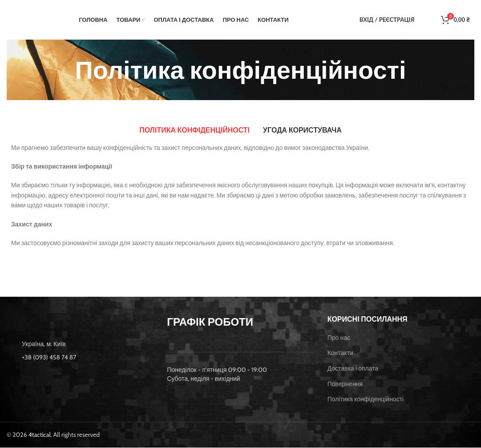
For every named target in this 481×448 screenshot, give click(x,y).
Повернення (345, 384)
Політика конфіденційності (366, 400)
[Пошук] (423, 20)
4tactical (40, 435)
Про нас (339, 338)
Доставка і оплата (353, 369)
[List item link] (80, 358)
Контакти (340, 354)
